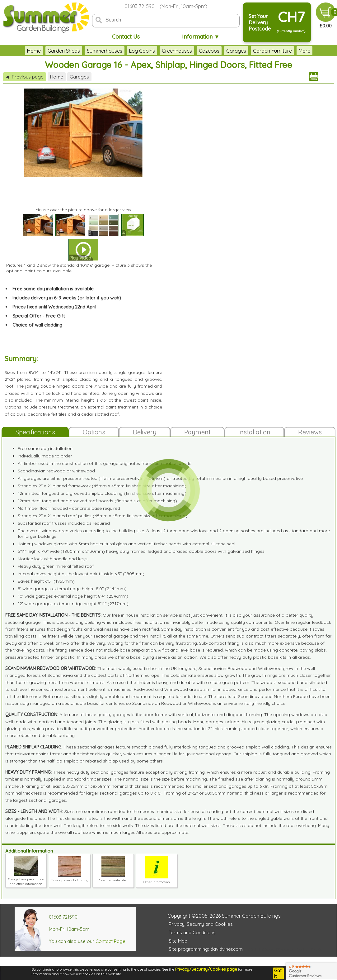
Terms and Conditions (192, 932)
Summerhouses (105, 51)
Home (34, 51)
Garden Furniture (272, 51)
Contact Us (126, 37)
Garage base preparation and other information (26, 879)
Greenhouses (177, 51)
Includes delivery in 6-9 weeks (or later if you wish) (67, 298)
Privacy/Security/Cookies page (206, 969)
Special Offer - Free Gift (39, 316)
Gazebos (209, 51)
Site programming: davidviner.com (206, 949)
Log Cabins (142, 51)
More (304, 51)
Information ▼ (201, 37)
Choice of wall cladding (37, 325)
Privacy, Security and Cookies (201, 924)
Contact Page (110, 941)
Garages (236, 51)
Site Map (178, 941)
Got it (278, 973)
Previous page (25, 77)
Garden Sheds (64, 51)
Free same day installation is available (53, 289)
